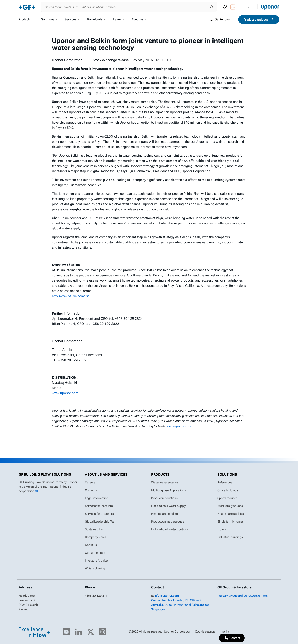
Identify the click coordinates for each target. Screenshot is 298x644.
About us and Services (106, 474)
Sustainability (94, 529)
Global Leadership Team (101, 521)
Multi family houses (230, 506)
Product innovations (164, 498)
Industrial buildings (230, 537)
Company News (95, 537)
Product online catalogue (168, 521)
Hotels (222, 529)
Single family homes (231, 521)
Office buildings (228, 490)
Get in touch (220, 20)
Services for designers (99, 514)
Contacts (91, 490)
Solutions (49, 19)
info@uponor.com (167, 596)
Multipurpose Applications (169, 490)
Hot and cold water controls (170, 529)
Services (72, 19)
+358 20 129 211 (96, 596)
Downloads (96, 19)
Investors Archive (96, 560)
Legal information (97, 498)
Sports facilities (227, 498)
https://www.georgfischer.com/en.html (243, 596)
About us (139, 19)
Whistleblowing (95, 568)
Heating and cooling (165, 514)
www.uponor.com (65, 393)
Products (26, 19)
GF (37, 491)
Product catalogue (259, 19)
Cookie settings (95, 553)
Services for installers (99, 506)
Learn (118, 19)
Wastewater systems (165, 482)
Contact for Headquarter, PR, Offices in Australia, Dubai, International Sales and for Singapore (180, 605)
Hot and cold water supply (168, 506)
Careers (90, 482)
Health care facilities (231, 514)
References (225, 482)
